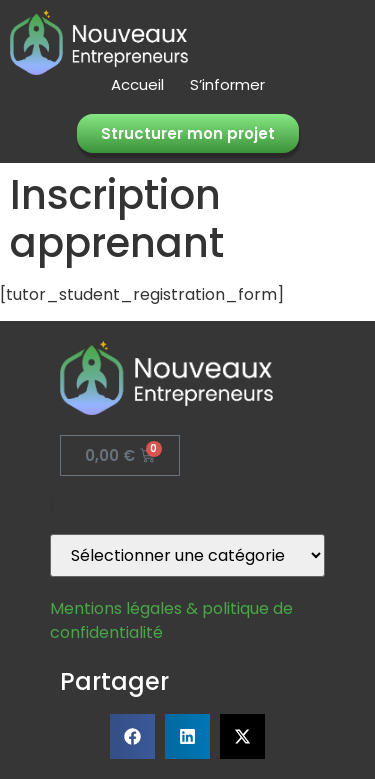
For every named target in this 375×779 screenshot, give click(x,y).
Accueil (137, 85)
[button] (132, 736)
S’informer (227, 85)
